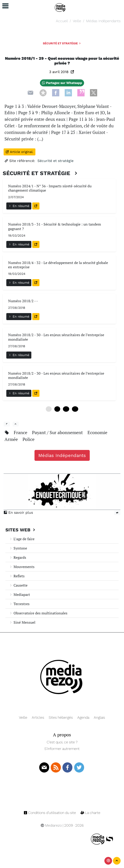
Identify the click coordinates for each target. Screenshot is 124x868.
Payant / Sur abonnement (58, 432)
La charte (90, 813)
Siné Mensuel (22, 622)
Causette (18, 585)
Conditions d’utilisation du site (50, 813)
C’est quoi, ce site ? (62, 742)
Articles (38, 717)
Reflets (17, 576)
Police (29, 439)
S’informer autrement (62, 749)
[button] (3, 6)
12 (66, 409)
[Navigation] (60, 7)
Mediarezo (51, 825)
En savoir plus (18, 512)
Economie (97, 432)
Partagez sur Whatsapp (62, 83)
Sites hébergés (61, 717)
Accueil (62, 21)
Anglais (99, 717)
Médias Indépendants (103, 21)
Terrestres (19, 604)
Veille (77, 21)
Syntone (18, 548)
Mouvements (22, 567)
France (21, 432)
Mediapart (20, 595)
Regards (18, 557)
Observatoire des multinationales (38, 613)
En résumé (19, 206)
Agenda (83, 717)
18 (75, 409)
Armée (12, 439)
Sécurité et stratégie (62, 43)
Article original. (20, 152)
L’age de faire (22, 539)
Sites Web (21, 530)
